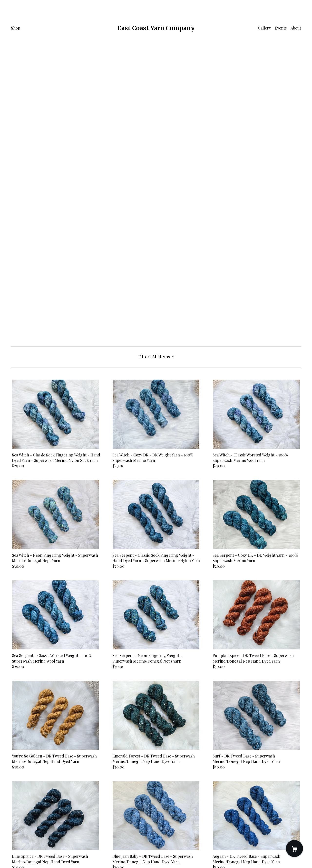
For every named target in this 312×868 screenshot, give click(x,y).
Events (281, 28)
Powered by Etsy (26, 854)
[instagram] (13, 827)
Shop (16, 28)
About (296, 28)
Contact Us (21, 835)
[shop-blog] (20, 827)
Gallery (264, 28)
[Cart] (294, 848)
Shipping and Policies (30, 841)
